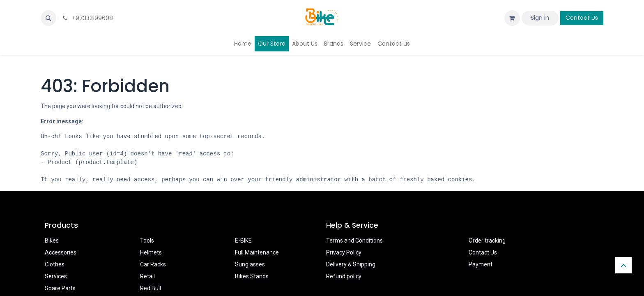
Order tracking (487, 240)
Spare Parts (60, 288)
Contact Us (582, 18)
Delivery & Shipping (351, 264)
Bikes (52, 240)
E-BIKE (243, 240)
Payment (481, 264)
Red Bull (151, 288)
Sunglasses (250, 264)
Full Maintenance (257, 252)
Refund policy (344, 276)
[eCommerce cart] (512, 18)
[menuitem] (243, 44)
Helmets (151, 252)
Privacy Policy (344, 252)
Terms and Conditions (354, 240)
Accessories (61, 252)
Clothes (55, 264)
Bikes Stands (252, 276)
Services (56, 276)
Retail (147, 276)
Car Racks (153, 264)
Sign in (540, 18)
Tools (147, 240)
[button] (48, 18)
